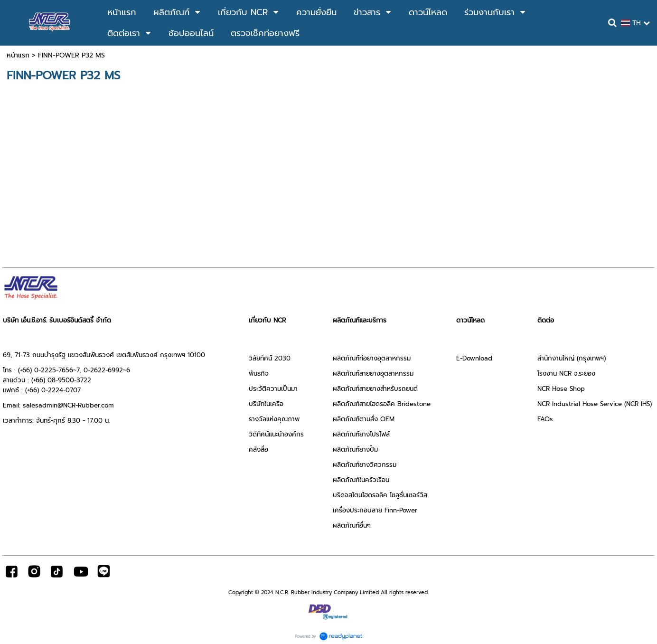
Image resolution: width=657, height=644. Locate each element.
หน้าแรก (18, 55)
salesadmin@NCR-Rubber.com (68, 405)
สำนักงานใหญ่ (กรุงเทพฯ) (572, 358)
